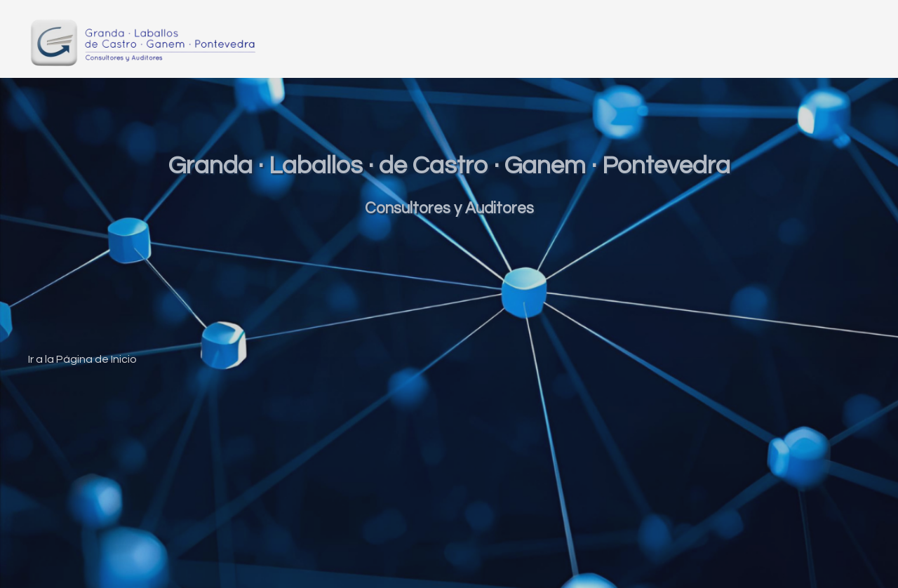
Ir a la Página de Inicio (82, 359)
